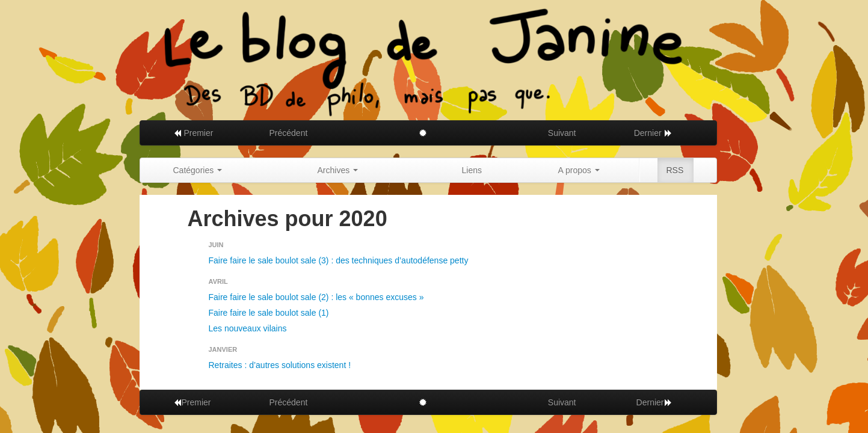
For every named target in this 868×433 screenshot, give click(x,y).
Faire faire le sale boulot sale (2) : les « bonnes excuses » (316, 297)
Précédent (289, 133)
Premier (193, 133)
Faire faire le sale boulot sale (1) (269, 313)
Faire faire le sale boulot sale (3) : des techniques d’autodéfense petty (339, 260)
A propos (579, 170)
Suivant (562, 133)
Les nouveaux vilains (248, 328)
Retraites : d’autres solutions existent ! (280, 365)
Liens (472, 170)
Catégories (198, 170)
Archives (338, 170)
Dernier (653, 133)
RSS (675, 170)
